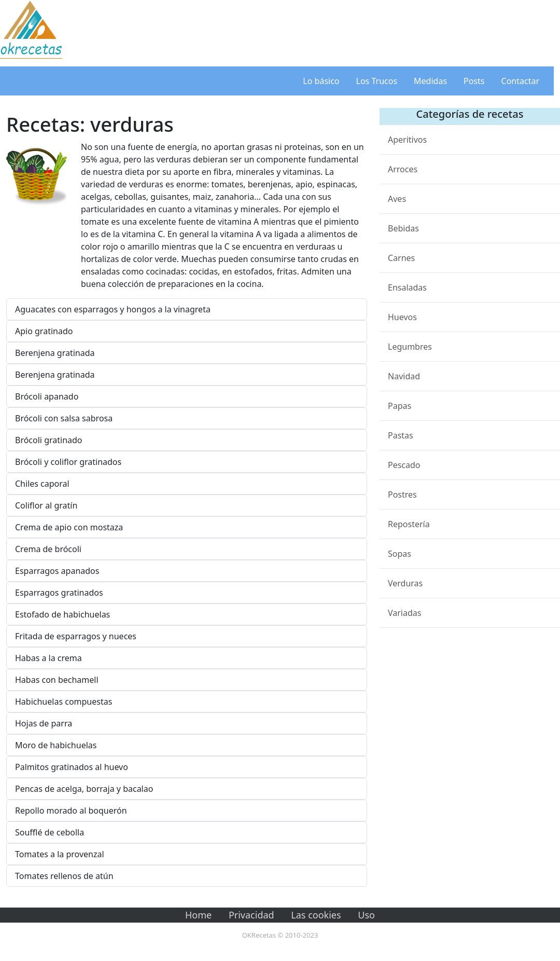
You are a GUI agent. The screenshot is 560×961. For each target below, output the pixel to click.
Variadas (404, 613)
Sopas (400, 554)
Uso (366, 915)
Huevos (402, 317)
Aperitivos (407, 140)
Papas (400, 406)
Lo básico (321, 81)
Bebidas (403, 228)
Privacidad (251, 915)
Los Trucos (377, 81)
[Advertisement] (311, 31)
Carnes (401, 258)
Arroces (403, 169)
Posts (474, 81)
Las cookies (316, 915)
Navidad (404, 376)
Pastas (401, 435)
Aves (397, 199)
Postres (402, 495)
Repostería (409, 524)
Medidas (430, 81)
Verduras (405, 583)
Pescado (404, 465)
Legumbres (410, 347)
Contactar (520, 81)
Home (198, 915)
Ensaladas (407, 287)
